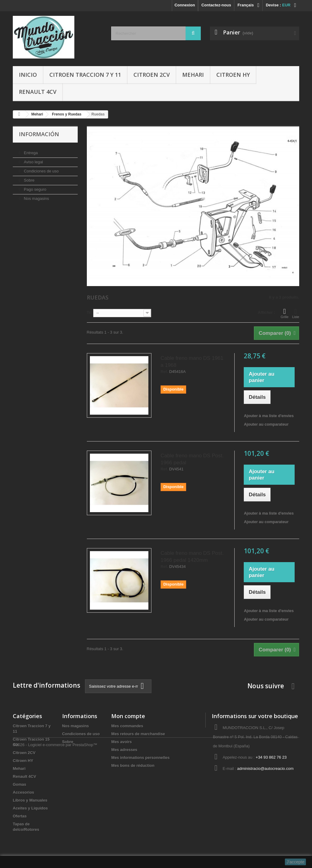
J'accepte (295, 862)
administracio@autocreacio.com (265, 769)
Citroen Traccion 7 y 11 (85, 75)
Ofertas (20, 816)
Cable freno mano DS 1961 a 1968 (192, 362)
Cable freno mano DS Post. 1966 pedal (192, 459)
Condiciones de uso (41, 169)
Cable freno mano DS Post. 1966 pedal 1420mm (192, 557)
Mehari (193, 75)
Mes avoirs (121, 742)
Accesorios (23, 792)
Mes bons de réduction (133, 765)
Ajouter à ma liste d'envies (269, 416)
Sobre (29, 178)
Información (39, 134)
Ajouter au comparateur (266, 424)
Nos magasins (36, 196)
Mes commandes (127, 726)
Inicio (28, 75)
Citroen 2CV (152, 75)
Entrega (30, 150)
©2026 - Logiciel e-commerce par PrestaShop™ (55, 851)
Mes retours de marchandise (138, 734)
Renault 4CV (38, 92)
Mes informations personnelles (140, 758)
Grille (285, 313)
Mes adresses (124, 750)
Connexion (185, 5)
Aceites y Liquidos (30, 808)
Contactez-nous (216, 5)
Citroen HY (233, 75)
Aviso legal (33, 159)
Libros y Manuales (30, 800)
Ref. (164, 372)
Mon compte (128, 716)
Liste (296, 313)
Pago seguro (35, 187)
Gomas (19, 784)
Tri (89, 312)
